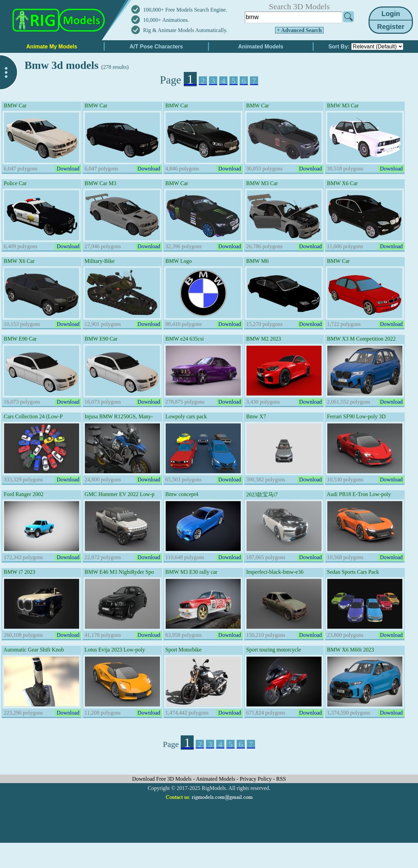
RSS (281, 779)
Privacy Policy (256, 779)
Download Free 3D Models (162, 779)
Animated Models (216, 779)
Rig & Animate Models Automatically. (185, 30)
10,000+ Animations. (166, 20)
